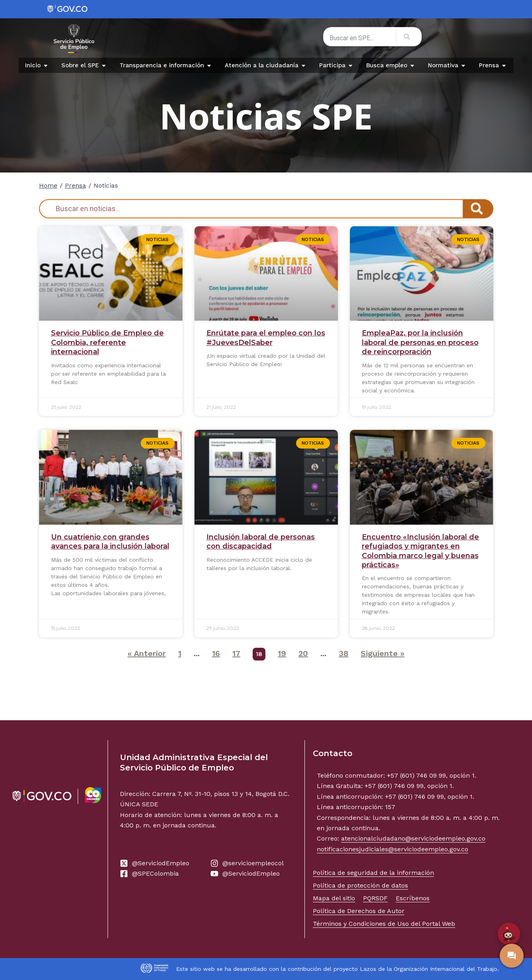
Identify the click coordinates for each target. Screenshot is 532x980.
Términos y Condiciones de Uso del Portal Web (384, 924)
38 (344, 653)
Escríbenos (413, 898)
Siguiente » (383, 653)
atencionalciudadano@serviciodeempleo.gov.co (413, 838)
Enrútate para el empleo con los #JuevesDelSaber (266, 338)
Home (48, 185)
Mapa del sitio (334, 898)
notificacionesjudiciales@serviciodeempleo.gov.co (393, 849)
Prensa (76, 185)
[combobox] (359, 38)
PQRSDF (375, 898)
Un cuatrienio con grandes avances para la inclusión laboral (110, 542)
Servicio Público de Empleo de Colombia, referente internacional (107, 342)
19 (282, 653)
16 (216, 653)
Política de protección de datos (360, 885)
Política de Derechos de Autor (359, 911)
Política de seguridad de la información (373, 873)
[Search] (408, 37)
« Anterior (147, 653)
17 (236, 653)
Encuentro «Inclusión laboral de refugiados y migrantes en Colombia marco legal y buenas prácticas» (420, 551)
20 (303, 653)
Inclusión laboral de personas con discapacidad (261, 542)
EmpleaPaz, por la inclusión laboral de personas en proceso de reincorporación (420, 342)
